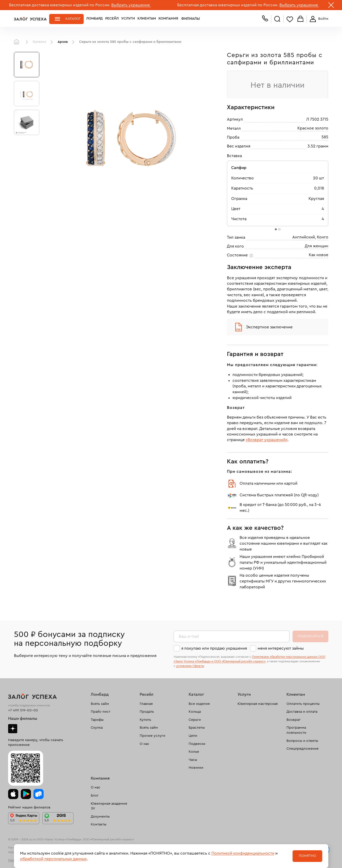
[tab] (276, 229)
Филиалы (190, 19)
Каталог (73, 19)
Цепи (193, 736)
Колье (194, 752)
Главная (18, 42)
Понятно (307, 856)
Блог (95, 796)
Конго (323, 237)
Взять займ (100, 704)
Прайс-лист (101, 712)
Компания (168, 19)
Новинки (196, 768)
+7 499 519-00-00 (23, 710)
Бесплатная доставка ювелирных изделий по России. (60, 5)
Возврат (293, 720)
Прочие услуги (152, 736)
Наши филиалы (23, 719)
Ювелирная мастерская (258, 704)
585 (325, 137)
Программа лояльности (296, 730)
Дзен (13, 729)
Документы (100, 817)
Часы (193, 760)
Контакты (99, 824)
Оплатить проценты (303, 704)
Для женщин (317, 246)
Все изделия (199, 704)
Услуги (128, 19)
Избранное (290, 19)
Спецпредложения (302, 749)
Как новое (319, 255)
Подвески (197, 744)
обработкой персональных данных (53, 859)
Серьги (195, 720)
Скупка (97, 728)
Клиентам (147, 19)
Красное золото (313, 128)
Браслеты (197, 728)
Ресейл (112, 19)
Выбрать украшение (131, 5)
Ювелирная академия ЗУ (109, 806)
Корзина (300, 19)
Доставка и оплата (302, 712)
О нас (145, 744)
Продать (147, 712)
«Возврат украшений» (267, 440)
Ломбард (94, 19)
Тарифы (97, 720)
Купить (145, 720)
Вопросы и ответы (302, 741)
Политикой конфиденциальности (243, 853)
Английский (304, 237)
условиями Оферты (190, 666)
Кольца (195, 712)
